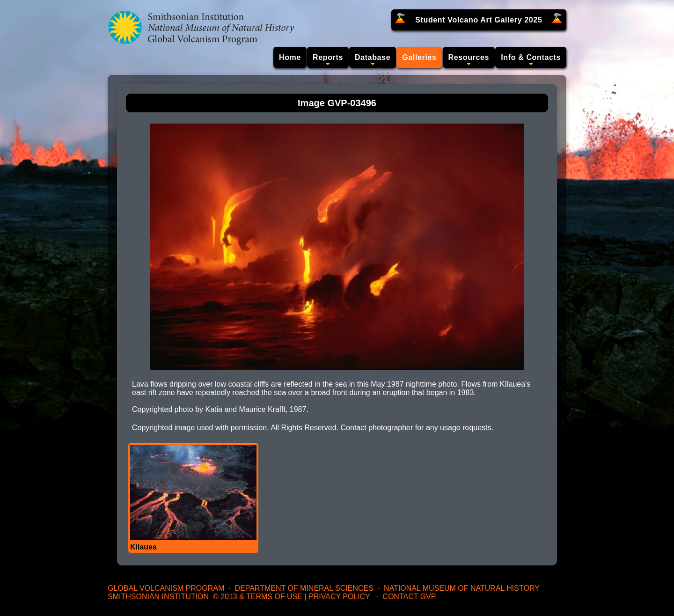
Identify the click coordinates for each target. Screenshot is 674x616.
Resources (469, 57)
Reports (328, 57)
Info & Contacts (531, 57)
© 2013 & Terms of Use (258, 597)
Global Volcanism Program (166, 588)
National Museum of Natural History (462, 588)
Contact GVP (409, 597)
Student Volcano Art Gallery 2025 (479, 20)
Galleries (419, 57)
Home (290, 57)
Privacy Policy (339, 597)
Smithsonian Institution (158, 597)
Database (373, 57)
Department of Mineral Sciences (304, 588)
